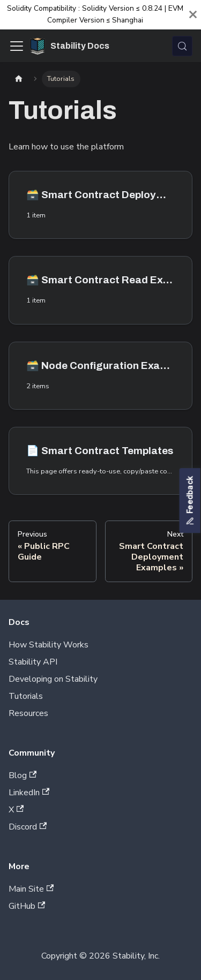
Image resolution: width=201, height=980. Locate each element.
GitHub (27, 906)
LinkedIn (29, 793)
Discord (28, 827)
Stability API (33, 662)
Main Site (31, 889)
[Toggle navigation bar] (17, 46)
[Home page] (19, 79)
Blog (23, 775)
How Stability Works (49, 645)
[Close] (193, 15)
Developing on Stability (53, 679)
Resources (28, 713)
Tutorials (26, 696)
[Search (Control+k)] (182, 46)
